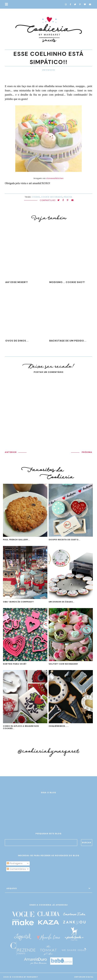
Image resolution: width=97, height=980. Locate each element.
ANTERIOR (11, 452)
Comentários (16, 869)
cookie (36, 197)
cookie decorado (52, 197)
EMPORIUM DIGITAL (84, 977)
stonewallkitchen (55, 178)
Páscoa (68, 197)
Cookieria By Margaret (25, 977)
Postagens (15, 863)
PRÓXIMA (87, 452)
